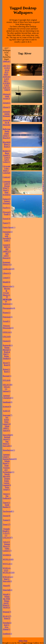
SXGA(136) (7, 385)
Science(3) (7, 406)
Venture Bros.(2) (7, 545)
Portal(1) (6, 321)
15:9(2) (7, 68)
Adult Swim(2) (7, 97)
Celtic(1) (6, 162)
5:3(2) (6, 85)
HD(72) (7, 247)
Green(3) (7, 245)
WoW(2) (7, 607)
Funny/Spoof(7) (9, 227)
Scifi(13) (6, 411)
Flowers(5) (7, 212)
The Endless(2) (7, 497)
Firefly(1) (7, 208)
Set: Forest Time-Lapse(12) (7, 421)
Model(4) (6, 282)
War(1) (6, 579)
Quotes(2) (7, 341)
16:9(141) (7, 77)
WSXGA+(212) (7, 569)
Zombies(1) (7, 634)
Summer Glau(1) (6, 456)
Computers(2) (8, 181)
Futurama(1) (8, 232)
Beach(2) (6, 138)
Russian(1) (7, 376)
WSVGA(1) (7, 564)
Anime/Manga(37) (10, 120)
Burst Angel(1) (7, 154)
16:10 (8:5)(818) (7, 72)
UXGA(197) (8, 538)
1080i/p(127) (8, 61)
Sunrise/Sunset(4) (10, 459)
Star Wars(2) (6, 442)
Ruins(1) (7, 369)
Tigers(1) (6, 503)
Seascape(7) (7, 415)
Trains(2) (6, 520)
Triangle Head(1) (6, 530)
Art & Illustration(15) (9, 124)
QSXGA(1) (7, 332)
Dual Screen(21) (7, 193)
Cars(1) (7, 157)
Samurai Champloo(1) (8, 397)
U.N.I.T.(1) (6, 534)
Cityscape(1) (8, 166)
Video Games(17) (7, 550)
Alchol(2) (7, 103)
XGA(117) (7, 616)
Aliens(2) (6, 107)
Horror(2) (7, 258)
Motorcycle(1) (8, 286)
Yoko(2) (7, 618)
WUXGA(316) (9, 572)
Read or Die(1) (7, 353)
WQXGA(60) (8, 559)
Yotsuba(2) (7, 623)
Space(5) (6, 430)
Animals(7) (7, 112)
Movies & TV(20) (7, 291)
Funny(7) (7, 223)
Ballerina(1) (7, 129)
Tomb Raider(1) (6, 506)
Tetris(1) (6, 494)
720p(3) (7, 90)
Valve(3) (6, 542)
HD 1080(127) (7, 250)
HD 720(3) (6, 255)
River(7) (6, 363)
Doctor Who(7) (6, 187)
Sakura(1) (7, 391)
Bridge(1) (7, 151)
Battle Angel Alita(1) (6, 133)
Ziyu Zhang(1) (7, 628)
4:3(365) (6, 83)
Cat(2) (6, 160)
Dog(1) (6, 190)
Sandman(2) (7, 402)
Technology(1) (8, 472)
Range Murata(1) (7, 349)
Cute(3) (7, 184)
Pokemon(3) (8, 317)
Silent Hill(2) (6, 427)
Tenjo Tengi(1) (6, 488)
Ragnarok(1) (8, 345)
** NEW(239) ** (7, 299)
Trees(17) (7, 524)
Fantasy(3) (7, 199)
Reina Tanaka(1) (7, 357)
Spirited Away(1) (7, 438)
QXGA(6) (7, 337)
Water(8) (6, 586)
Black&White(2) (9, 142)
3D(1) (6, 81)
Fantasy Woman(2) (7, 202)
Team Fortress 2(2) (7, 468)
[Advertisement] (29, 222)
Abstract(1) (7, 94)
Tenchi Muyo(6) (6, 475)
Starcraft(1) (7, 446)
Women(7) (7, 612)
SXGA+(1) (7, 388)
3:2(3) (6, 79)
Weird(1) (6, 594)
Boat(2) (7, 147)
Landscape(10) (9, 269)
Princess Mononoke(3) (8, 327)
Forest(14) (7, 219)
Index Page (23, 641)
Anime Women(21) (7, 115)
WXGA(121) (8, 577)
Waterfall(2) (7, 590)
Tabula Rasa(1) (6, 462)
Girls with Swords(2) (7, 236)
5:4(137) (6, 88)
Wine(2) (6, 605)
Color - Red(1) (6, 169)
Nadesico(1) (7, 304)
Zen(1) (7, 625)
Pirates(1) (7, 313)
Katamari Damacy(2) (7, 263)
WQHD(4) (7, 555)
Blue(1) (7, 144)
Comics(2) (7, 177)
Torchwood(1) (8, 511)
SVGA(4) (7, 380)
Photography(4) (9, 308)
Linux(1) (6, 278)
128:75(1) (7, 66)
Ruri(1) (7, 372)
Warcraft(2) (7, 581)
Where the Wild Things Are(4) (6, 600)
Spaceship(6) (8, 435)
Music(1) (6, 295)
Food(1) (7, 214)
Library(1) (7, 273)
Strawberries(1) (9, 450)
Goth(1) (7, 240)
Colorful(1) (7, 173)
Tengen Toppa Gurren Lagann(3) (7, 482)
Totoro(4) (6, 516)
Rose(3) (7, 365)
